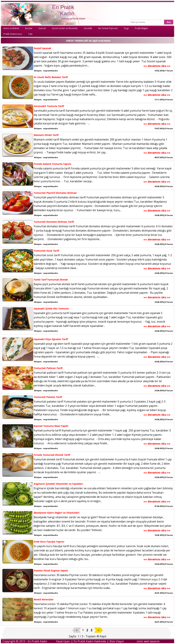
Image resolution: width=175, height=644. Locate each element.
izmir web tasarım (148, 641)
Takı (30, 34)
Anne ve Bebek (11, 28)
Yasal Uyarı (63, 641)
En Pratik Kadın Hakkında (90, 641)
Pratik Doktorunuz (13, 34)
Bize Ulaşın (117, 641)
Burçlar (29, 28)
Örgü (126, 28)
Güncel (42, 28)
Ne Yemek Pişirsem (108, 28)
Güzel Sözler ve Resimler (65, 28)
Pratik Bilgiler (142, 28)
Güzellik (88, 28)
